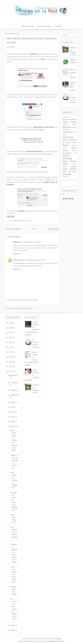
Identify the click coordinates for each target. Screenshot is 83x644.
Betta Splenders (19, 260)
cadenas (74, 122)
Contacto (58, 26)
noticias (66, 155)
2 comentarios (11, 47)
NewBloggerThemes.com (56, 641)
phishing (67, 158)
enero (13, 630)
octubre (14, 390)
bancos (73, 119)
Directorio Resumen (44, 26)
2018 (11, 337)
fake (64, 142)
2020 (11, 328)
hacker (74, 142)
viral (69, 172)
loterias (74, 151)
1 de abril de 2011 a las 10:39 (31, 242)
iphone (65, 148)
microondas (67, 153)
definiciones (66, 130)
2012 (11, 367)
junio (13, 412)
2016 (11, 347)
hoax (65, 145)
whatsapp (67, 174)
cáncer (65, 125)
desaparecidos (68, 132)
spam (64, 166)
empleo (65, 135)
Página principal (27, 26)
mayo (13, 417)
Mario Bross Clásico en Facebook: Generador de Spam (14, 440)
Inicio (34, 229)
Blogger (59, 639)
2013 (11, 362)
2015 (11, 352)
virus (30, 221)
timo (64, 171)
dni (76, 132)
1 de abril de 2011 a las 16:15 (35, 260)
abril (12, 422)
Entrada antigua (53, 229)
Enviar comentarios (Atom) (24, 308)
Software (74, 164)
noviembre (14, 383)
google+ (69, 142)
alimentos (66, 119)
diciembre (14, 375)
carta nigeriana (70, 126)
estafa (65, 140)
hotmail (74, 146)
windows (65, 177)
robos (65, 164)
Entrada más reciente (13, 229)
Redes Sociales (23, 221)
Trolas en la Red (40, 639)
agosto (13, 402)
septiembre (15, 395)
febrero (14, 625)
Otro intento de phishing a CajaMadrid (14, 480)
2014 (11, 357)
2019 (11, 333)
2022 (11, 323)
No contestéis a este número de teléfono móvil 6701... (14, 609)
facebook (16, 221)
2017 (11, 342)
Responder (17, 254)
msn (75, 153)
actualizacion (66, 117)
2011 (11, 371)
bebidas (65, 122)
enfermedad (68, 137)
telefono (73, 169)
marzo (13, 426)
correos (74, 127)
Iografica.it (29, 641)
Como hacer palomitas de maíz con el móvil (14, 574)
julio (12, 407)
